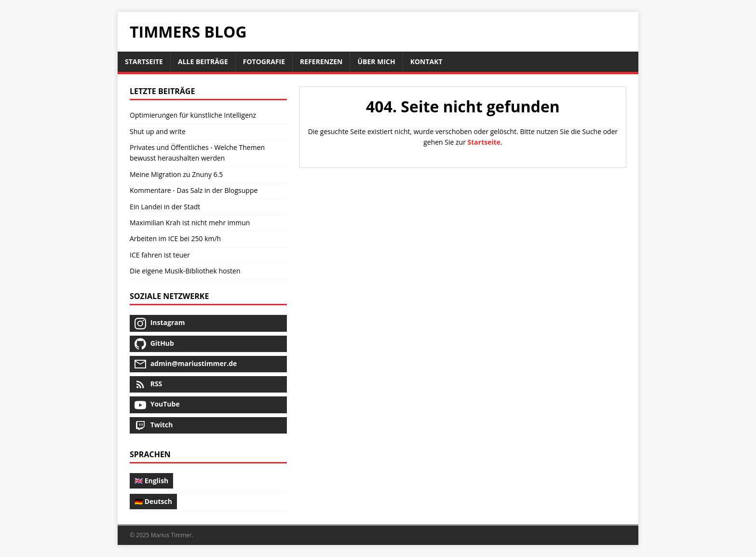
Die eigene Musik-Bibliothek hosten (185, 271)
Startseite (484, 142)
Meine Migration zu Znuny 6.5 (176, 174)
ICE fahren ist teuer (160, 255)
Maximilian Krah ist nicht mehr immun (190, 223)
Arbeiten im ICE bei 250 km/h (175, 238)
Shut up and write (158, 131)
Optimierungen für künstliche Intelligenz (193, 115)
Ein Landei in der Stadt (165, 207)
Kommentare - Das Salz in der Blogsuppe (194, 190)
